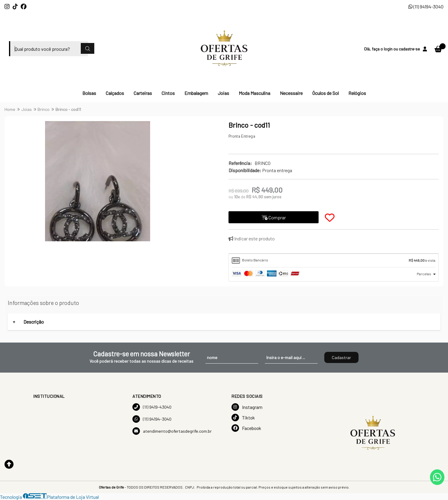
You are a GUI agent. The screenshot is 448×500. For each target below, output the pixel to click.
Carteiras (143, 93)
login (389, 49)
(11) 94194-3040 (426, 6)
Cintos (168, 93)
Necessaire (291, 93)
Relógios (357, 93)
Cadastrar (341, 357)
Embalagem (196, 93)
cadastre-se (409, 49)
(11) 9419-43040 (152, 407)
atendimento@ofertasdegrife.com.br (172, 431)
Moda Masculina (254, 93)
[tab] (334, 261)
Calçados (115, 93)
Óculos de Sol (325, 93)
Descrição (34, 322)
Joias (223, 93)
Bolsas (89, 93)
